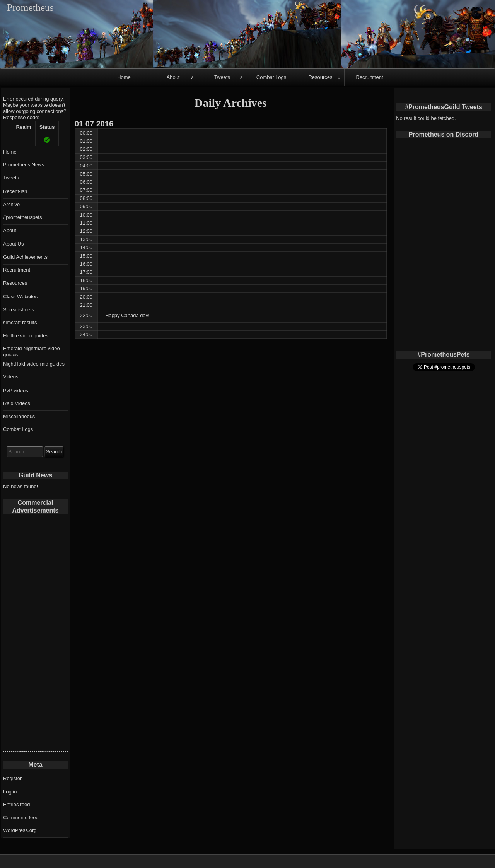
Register (12, 778)
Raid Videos (17, 403)
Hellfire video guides (26, 336)
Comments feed (21, 818)
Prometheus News (24, 165)
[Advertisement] (35, 635)
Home (124, 77)
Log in (10, 792)
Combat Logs (271, 77)
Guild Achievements (25, 257)
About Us (13, 244)
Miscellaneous (19, 416)
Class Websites (20, 296)
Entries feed (16, 804)
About (173, 77)
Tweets (222, 77)
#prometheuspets (22, 217)
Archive (11, 204)
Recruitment (369, 77)
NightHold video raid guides (34, 364)
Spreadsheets (19, 310)
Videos (11, 377)
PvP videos (16, 390)
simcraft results (20, 322)
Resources (320, 77)
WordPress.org (20, 830)
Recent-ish (15, 191)
